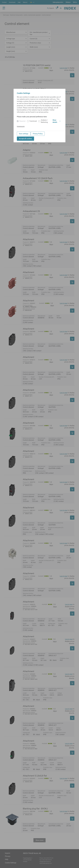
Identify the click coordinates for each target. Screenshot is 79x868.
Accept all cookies (25, 139)
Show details (57, 121)
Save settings (24, 134)
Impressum (21, 126)
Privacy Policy (38, 134)
